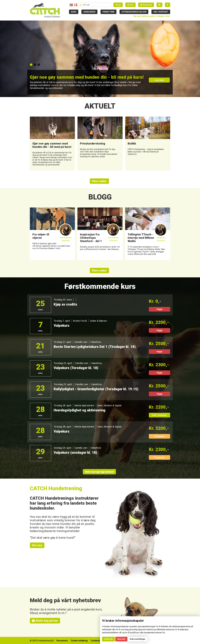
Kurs (74, 12)
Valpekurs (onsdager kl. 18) (75, 453)
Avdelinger (89, 12)
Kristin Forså (80, 321)
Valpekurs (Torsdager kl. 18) (76, 368)
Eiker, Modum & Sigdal (109, 405)
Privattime (108, 12)
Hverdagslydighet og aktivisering (80, 410)
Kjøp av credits (66, 304)
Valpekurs (62, 326)
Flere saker (99, 181)
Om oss (37, 545)
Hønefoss (96, 342)
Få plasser (160, 436)
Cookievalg (96, 640)
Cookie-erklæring (79, 640)
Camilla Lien (81, 342)
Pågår (160, 309)
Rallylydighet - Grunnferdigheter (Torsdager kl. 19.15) (96, 389)
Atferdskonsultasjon (134, 12)
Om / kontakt (161, 12)
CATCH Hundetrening (56, 488)
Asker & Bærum (98, 321)
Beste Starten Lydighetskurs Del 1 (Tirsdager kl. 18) (95, 347)
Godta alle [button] (108, 639)
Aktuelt (130, 5)
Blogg (118, 5)
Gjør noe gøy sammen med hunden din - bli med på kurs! (87, 77)
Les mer (160, 80)
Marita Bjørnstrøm (84, 405)
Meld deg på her (45, 621)
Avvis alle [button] (121, 639)
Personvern (62, 640)
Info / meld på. (160, 415)
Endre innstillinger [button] (138, 639)
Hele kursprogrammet (99, 472)
